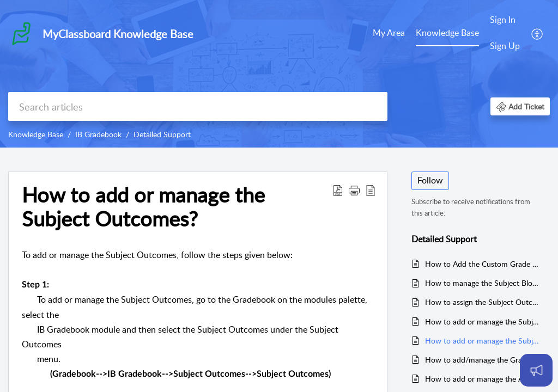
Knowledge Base (447, 33)
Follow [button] (430, 180)
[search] (198, 106)
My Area (389, 33)
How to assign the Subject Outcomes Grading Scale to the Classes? (482, 302)
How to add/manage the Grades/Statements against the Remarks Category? (482, 360)
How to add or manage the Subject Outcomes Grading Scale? (482, 321)
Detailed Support (162, 134)
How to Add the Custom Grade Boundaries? (482, 264)
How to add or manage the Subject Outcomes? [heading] (143, 207)
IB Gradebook (98, 134)
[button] (538, 33)
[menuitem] (389, 34)
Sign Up (505, 46)
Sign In (503, 20)
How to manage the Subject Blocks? (482, 283)
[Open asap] (536, 370)
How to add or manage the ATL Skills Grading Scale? (482, 379)
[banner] (279, 74)
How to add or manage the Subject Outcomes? (482, 341)
